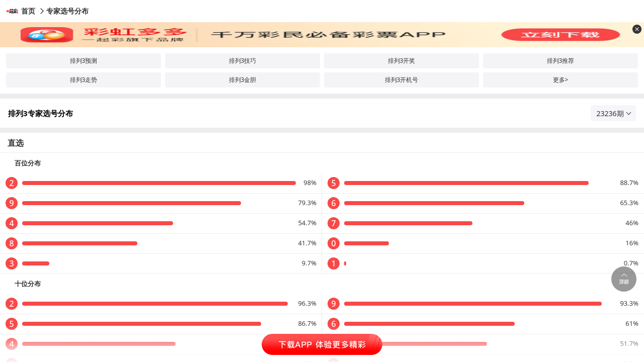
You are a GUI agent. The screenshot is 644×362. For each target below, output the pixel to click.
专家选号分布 (67, 11)
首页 (28, 11)
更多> (561, 80)
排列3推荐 (561, 61)
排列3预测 (84, 61)
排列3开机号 (402, 80)
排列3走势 (84, 80)
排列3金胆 (243, 80)
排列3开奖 (402, 61)
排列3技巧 (243, 61)
